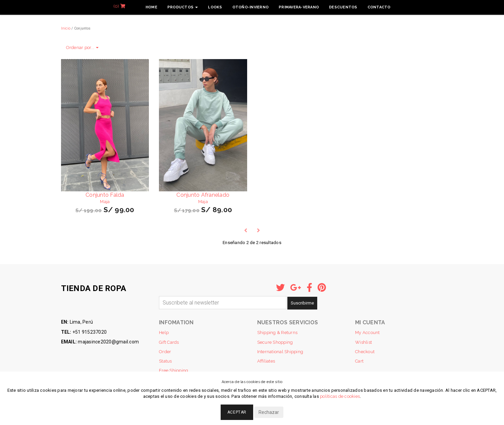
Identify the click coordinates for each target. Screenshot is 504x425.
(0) (119, 6)
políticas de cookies (340, 396)
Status (165, 361)
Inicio (66, 28)
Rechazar (269, 412)
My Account (368, 333)
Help (164, 333)
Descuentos (343, 7)
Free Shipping (174, 370)
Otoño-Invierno (251, 7)
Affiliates (266, 361)
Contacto (379, 7)
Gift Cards (169, 342)
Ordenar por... (82, 48)
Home (151, 7)
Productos (183, 7)
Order (165, 352)
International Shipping (280, 352)
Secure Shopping (275, 342)
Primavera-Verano (299, 7)
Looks (215, 7)
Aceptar (237, 412)
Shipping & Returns (277, 333)
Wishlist (363, 342)
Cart (359, 361)
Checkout (365, 352)
